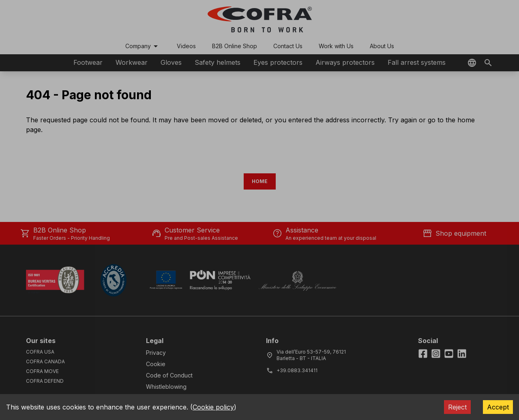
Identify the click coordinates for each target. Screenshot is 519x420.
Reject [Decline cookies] (457, 407)
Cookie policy (213, 407)
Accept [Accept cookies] (498, 407)
